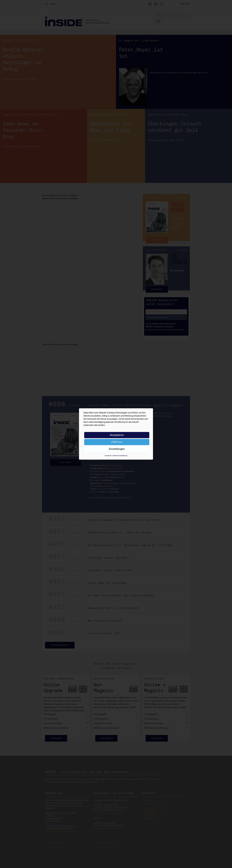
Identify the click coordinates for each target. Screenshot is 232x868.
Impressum (108, 456)
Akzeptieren (117, 435)
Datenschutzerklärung (120, 456)
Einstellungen (117, 449)
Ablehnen (117, 442)
